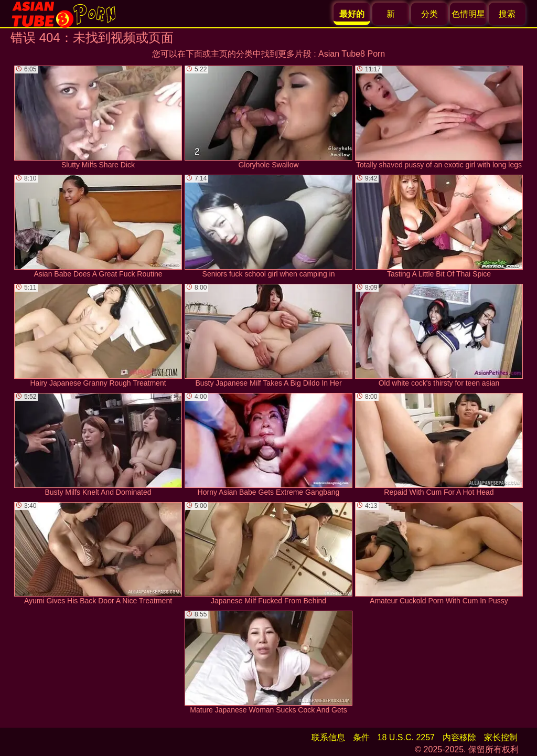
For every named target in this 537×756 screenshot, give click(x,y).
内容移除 (459, 737)
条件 (361, 737)
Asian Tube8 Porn (352, 54)
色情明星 (468, 14)
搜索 (507, 14)
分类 (429, 14)
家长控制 (501, 737)
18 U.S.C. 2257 (406, 737)
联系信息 (328, 737)
